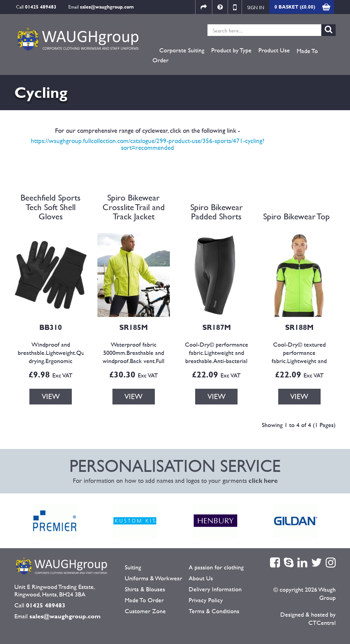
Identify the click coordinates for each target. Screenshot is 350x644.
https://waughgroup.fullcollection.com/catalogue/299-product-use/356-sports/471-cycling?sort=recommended (147, 144)
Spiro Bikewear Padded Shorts (217, 212)
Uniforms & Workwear (153, 578)
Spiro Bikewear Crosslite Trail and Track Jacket (134, 207)
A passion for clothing (216, 567)
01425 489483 (41, 7)
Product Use (274, 50)
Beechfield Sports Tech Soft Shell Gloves (51, 207)
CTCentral (322, 623)
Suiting (133, 567)
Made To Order (144, 600)
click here (263, 481)
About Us (201, 578)
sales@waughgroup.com (107, 7)
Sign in (256, 7)
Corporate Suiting (182, 50)
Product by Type (231, 50)
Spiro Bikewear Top (297, 216)
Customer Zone (145, 611)
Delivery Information (215, 589)
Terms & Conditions (214, 611)
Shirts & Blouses (145, 589)
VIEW (51, 396)
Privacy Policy (206, 600)
